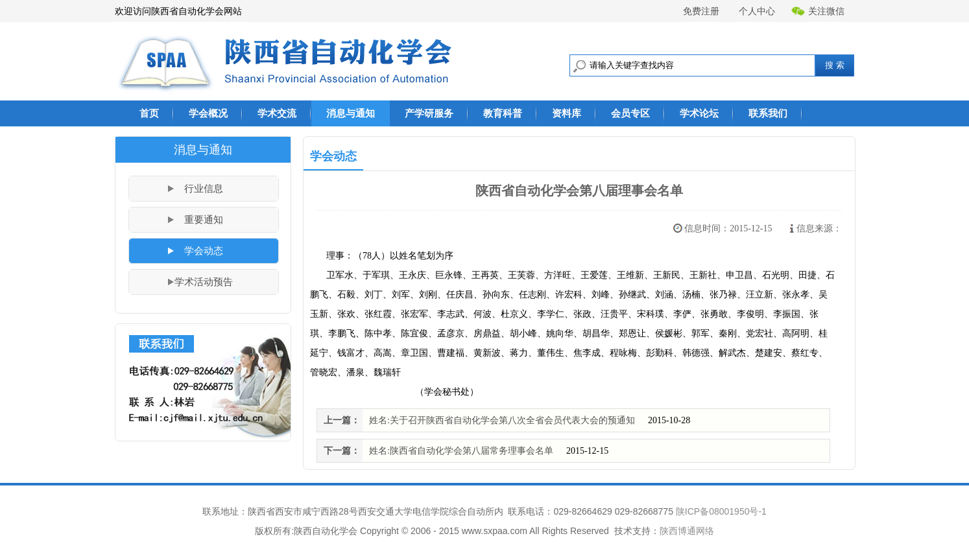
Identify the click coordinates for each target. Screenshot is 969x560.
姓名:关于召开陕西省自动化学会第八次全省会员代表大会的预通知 (502, 420)
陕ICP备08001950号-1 (721, 511)
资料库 (567, 113)
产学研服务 (429, 113)
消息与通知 (351, 113)
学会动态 (204, 251)
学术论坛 (699, 113)
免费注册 (701, 11)
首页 (149, 113)
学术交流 (277, 113)
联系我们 (768, 113)
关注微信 (818, 11)
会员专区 (630, 113)
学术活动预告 (204, 282)
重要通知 (204, 220)
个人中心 (757, 11)
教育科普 (503, 113)
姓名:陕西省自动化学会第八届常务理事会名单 (461, 451)
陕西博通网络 (687, 531)
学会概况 (208, 113)
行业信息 (204, 189)
